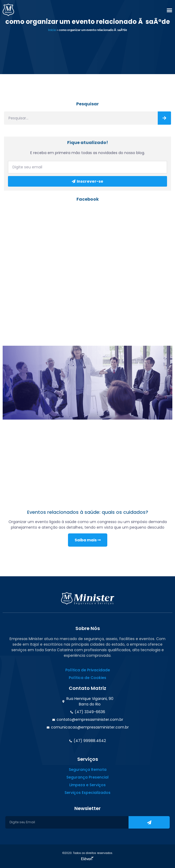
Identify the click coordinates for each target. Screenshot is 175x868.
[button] (169, 10)
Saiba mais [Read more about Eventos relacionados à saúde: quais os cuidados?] (88, 540)
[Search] (164, 118)
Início (52, 30)
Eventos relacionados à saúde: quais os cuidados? (88, 512)
